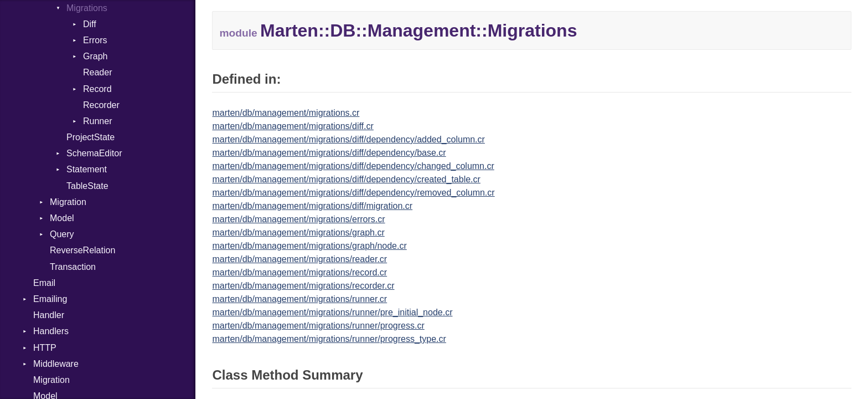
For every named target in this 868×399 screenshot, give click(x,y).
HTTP (45, 348)
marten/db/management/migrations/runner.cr (299, 299)
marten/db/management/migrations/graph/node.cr (309, 246)
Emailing (50, 299)
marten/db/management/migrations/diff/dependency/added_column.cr (348, 139)
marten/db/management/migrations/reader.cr (299, 259)
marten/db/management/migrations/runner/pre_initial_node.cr (332, 312)
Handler (49, 315)
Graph (95, 56)
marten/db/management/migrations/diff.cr (293, 126)
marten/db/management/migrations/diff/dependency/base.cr (329, 153)
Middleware (56, 364)
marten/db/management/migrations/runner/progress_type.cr (329, 339)
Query (62, 234)
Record (97, 89)
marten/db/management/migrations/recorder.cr (303, 286)
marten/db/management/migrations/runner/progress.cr (318, 326)
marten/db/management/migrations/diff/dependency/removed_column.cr (353, 193)
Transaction (73, 267)
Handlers (51, 331)
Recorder (101, 105)
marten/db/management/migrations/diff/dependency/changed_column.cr (353, 166)
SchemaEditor (94, 153)
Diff (90, 24)
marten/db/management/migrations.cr (286, 113)
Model (62, 218)
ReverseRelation (82, 250)
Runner (97, 121)
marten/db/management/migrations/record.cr (299, 272)
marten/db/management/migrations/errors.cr (298, 219)
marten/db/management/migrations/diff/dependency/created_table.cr (346, 179)
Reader (97, 72)
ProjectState (91, 137)
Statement (87, 169)
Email (44, 283)
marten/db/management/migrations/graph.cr (298, 232)
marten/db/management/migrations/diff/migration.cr (312, 206)
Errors (95, 40)
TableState (87, 186)
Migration (68, 202)
